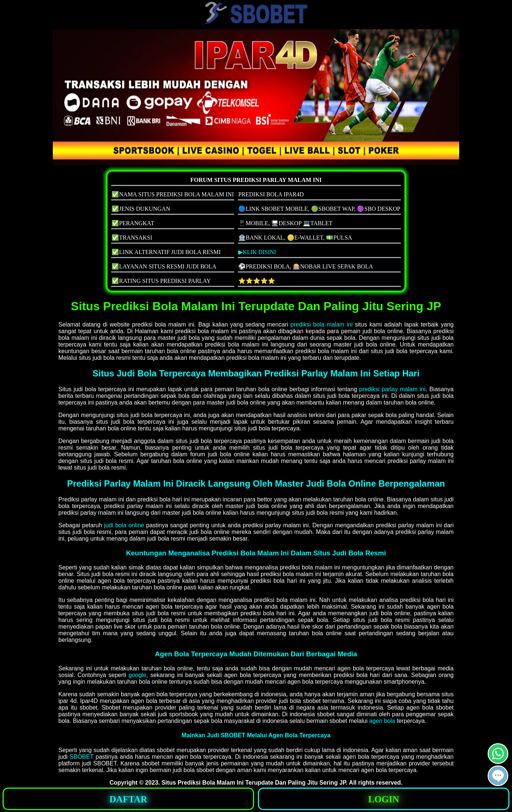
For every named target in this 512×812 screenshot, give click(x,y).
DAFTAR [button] (128, 799)
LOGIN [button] (384, 799)
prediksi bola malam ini (321, 324)
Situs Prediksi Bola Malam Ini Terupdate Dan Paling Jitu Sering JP (254, 783)
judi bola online (124, 525)
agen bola (382, 721)
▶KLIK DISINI (257, 252)
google (137, 675)
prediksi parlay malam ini (392, 389)
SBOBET (82, 757)
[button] (498, 776)
